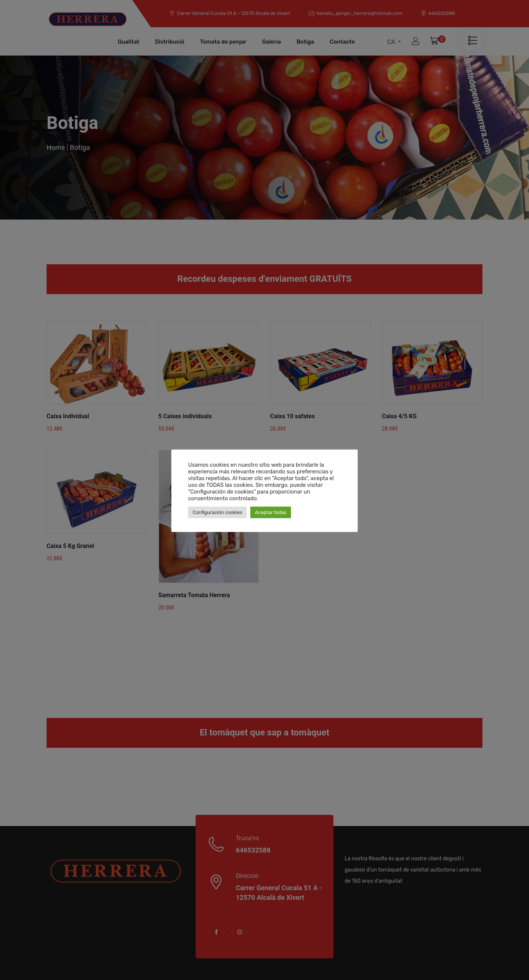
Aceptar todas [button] (271, 512)
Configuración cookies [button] (217, 512)
